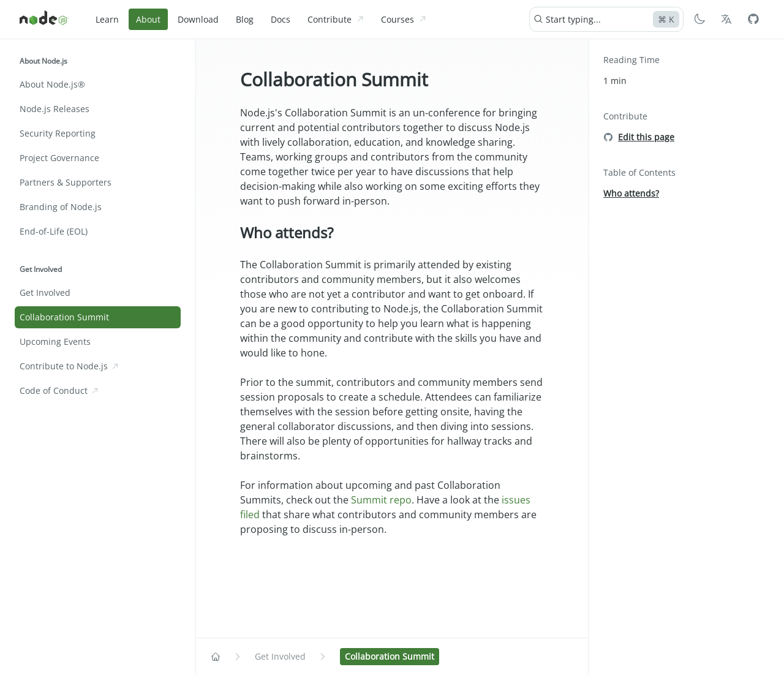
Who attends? (287, 232)
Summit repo (381, 500)
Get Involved (41, 269)
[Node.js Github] (753, 19)
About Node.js (43, 61)
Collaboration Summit (334, 79)
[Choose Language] (726, 19)
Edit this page (646, 137)
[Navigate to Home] (216, 657)
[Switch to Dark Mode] (699, 19)
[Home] (44, 20)
